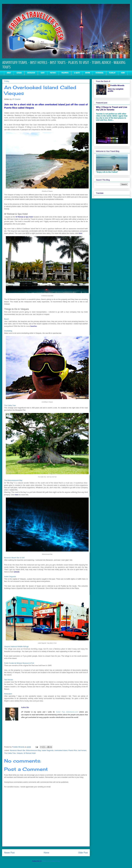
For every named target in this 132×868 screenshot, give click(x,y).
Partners (53, 73)
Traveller (112, 73)
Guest (43, 73)
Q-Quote (77, 73)
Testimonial (99, 73)
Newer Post (9, 853)
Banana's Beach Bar (18, 750)
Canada (19, 73)
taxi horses (82, 750)
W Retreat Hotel (30, 753)
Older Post (83, 853)
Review (88, 73)
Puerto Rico (73, 750)
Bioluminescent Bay (33, 750)
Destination (31, 73)
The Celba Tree (10, 753)
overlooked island (61, 750)
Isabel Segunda (48, 750)
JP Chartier (16, 99)
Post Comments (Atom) (51, 861)
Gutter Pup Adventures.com (67, 712)
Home (123, 73)
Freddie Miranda (117, 85)
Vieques (20, 753)
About (9, 73)
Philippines (65, 73)
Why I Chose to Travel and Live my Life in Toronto (112, 108)
